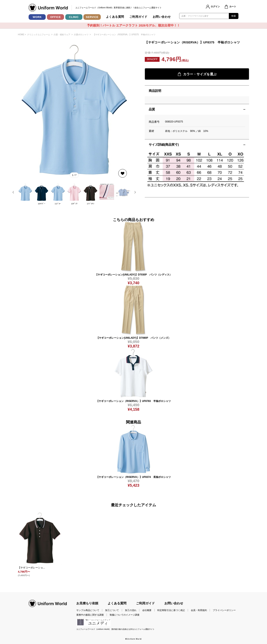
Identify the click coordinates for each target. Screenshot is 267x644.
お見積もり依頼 (87, 603)
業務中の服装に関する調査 (90, 615)
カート (233, 6)
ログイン (215, 6)
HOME (21, 35)
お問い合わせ (162, 17)
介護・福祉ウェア (62, 35)
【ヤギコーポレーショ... (31, 568)
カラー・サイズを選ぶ (197, 74)
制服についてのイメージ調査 (125, 615)
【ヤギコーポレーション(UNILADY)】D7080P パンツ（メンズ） (133, 338)
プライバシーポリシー (224, 610)
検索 (234, 16)
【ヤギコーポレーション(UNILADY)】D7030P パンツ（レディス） (133, 275)
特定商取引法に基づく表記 (171, 610)
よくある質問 (115, 17)
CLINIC (74, 17)
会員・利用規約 (199, 610)
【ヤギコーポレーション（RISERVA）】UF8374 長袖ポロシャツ (133, 477)
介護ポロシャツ (81, 35)
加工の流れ (131, 610)
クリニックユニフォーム (39, 35)
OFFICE (56, 17)
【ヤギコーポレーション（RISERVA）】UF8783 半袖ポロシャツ (133, 401)
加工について (112, 610)
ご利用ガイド (138, 17)
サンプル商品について (88, 610)
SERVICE (92, 17)
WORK (37, 17)
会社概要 (147, 610)
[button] (13, 192)
